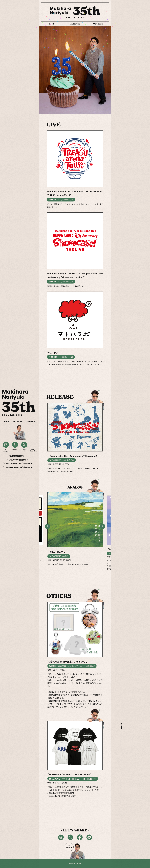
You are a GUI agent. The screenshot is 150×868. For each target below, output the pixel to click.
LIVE (7, 422)
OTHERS (30, 422)
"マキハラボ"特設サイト (18, 460)
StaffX (24, 450)
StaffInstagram (6, 450)
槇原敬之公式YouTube (33, 450)
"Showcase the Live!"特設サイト (18, 463)
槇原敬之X (15, 450)
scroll (122, 724)
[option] (75, 70)
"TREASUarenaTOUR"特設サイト (18, 467)
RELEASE (17, 422)
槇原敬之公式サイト (18, 456)
